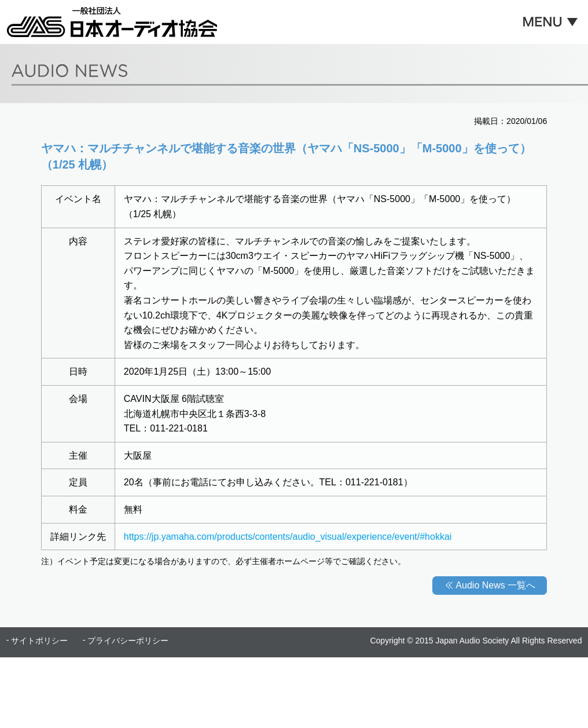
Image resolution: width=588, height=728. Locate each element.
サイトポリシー (39, 641)
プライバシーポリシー (128, 641)
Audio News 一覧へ (495, 585)
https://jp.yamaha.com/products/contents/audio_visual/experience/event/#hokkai (288, 537)
